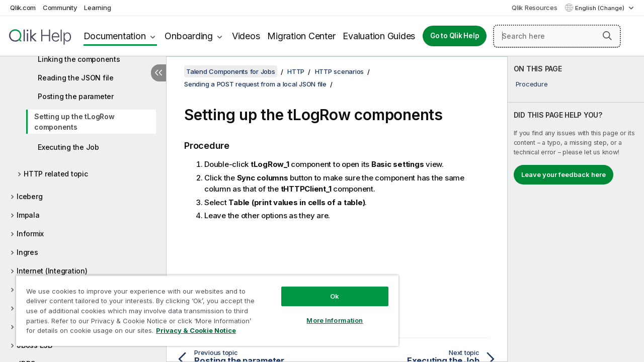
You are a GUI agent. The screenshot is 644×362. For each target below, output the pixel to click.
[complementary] (576, 209)
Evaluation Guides (379, 36)
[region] (203, 307)
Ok (327, 289)
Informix (30, 234)
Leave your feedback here (563, 174)
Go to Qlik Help (455, 36)
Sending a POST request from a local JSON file (255, 84)
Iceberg (29, 196)
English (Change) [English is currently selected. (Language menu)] (600, 8)
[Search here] (557, 36)
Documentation (115, 36)
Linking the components (79, 59)
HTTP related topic (56, 174)
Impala (28, 215)
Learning (97, 8)
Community (60, 8)
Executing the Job (68, 147)
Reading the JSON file (76, 78)
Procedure (532, 84)
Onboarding (189, 36)
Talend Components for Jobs (231, 71)
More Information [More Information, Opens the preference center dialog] (327, 313)
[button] (607, 36)
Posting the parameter (76, 96)
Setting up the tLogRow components (74, 122)
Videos (246, 36)
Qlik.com (23, 8)
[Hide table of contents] (158, 73)
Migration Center (301, 36)
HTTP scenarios (340, 71)
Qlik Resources (535, 8)
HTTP (296, 71)
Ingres (27, 252)
